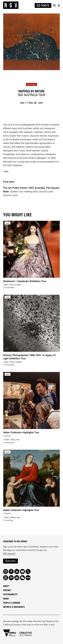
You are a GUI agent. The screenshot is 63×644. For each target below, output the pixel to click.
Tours (6, 172)
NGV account (9, 554)
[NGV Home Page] (11, 5)
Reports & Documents (14, 607)
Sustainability (10, 595)
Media (6, 599)
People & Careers (12, 603)
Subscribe (10, 561)
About (6, 586)
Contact (7, 590)
